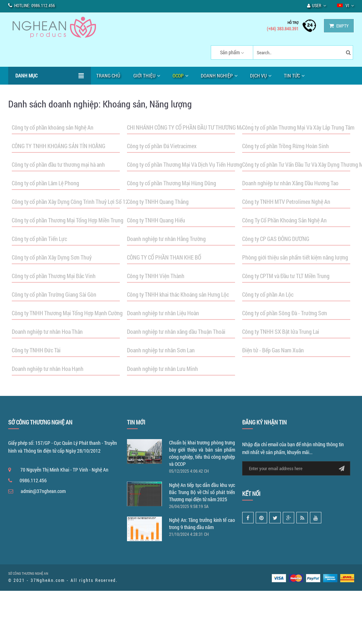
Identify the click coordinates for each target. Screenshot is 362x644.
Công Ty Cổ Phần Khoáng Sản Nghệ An (284, 220)
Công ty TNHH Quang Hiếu (156, 220)
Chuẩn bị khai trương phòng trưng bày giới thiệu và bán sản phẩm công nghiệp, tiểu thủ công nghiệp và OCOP (202, 453)
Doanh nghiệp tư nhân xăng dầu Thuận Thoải (176, 331)
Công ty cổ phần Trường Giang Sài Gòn (54, 294)
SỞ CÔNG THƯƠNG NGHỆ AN (28, 573)
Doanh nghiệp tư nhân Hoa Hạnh (48, 369)
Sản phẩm (230, 52)
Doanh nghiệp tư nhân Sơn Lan (161, 350)
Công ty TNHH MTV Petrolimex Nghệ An (286, 202)
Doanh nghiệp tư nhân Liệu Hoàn (163, 313)
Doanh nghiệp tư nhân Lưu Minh (162, 369)
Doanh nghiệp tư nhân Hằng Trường (166, 239)
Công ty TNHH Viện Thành (156, 276)
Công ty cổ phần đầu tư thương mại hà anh (58, 164)
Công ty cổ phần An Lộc (268, 294)
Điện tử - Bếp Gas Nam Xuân (273, 350)
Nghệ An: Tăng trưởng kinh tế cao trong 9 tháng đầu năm (202, 524)
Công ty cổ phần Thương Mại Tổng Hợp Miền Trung (68, 220)
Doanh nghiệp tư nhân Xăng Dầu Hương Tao (290, 183)
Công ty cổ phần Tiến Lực (39, 239)
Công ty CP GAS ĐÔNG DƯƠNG (276, 239)
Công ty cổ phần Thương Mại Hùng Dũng (172, 183)
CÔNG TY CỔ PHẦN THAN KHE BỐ (164, 257)
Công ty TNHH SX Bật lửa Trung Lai (281, 331)
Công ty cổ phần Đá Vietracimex (162, 146)
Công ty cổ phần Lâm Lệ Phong (45, 183)
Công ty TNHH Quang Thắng (158, 202)
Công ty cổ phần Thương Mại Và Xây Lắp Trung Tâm (298, 127)
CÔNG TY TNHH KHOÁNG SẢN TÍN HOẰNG (58, 146)
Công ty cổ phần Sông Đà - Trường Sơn (285, 313)
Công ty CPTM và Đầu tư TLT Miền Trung (286, 276)
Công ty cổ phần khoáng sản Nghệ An (53, 127)
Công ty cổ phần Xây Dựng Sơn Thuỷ (52, 257)
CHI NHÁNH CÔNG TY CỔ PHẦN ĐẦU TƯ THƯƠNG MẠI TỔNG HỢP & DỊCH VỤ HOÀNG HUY (225, 127)
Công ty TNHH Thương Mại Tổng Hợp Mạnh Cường (67, 313)
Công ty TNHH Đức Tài (36, 350)
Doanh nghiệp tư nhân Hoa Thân (47, 331)
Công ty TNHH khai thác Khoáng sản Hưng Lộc (178, 294)
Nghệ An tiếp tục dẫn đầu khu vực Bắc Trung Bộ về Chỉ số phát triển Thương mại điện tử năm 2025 (202, 492)
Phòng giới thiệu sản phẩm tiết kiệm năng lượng (295, 257)
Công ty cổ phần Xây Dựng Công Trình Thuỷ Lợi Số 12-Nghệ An (80, 202)
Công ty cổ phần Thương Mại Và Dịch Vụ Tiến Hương (185, 164)
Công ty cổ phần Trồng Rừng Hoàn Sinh (285, 146)
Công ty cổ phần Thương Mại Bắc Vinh (54, 276)
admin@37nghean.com (43, 491)
